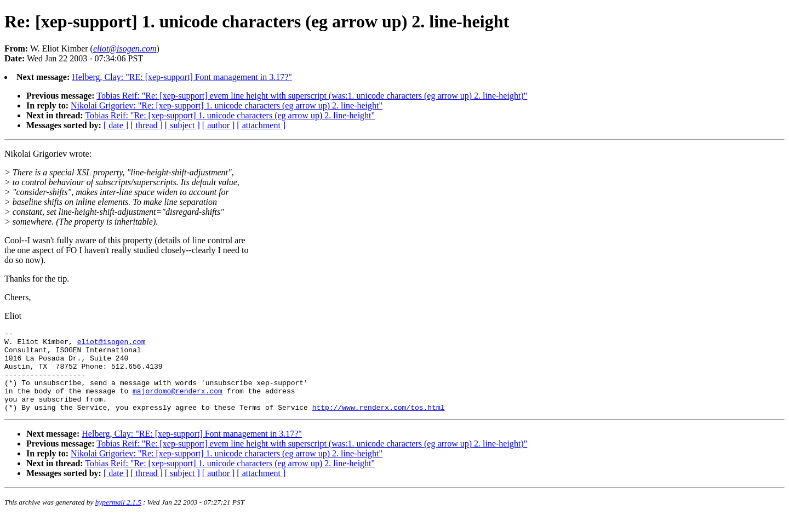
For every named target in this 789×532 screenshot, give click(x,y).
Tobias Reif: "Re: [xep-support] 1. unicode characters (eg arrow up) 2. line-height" (230, 115)
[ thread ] (147, 125)
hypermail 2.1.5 (118, 519)
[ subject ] (182, 125)
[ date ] (116, 125)
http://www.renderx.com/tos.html (379, 424)
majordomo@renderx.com (178, 404)
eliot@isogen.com (112, 345)
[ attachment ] (261, 125)
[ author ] (219, 125)
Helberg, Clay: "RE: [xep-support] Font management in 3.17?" (182, 77)
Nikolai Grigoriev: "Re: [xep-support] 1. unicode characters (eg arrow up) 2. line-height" (227, 105)
